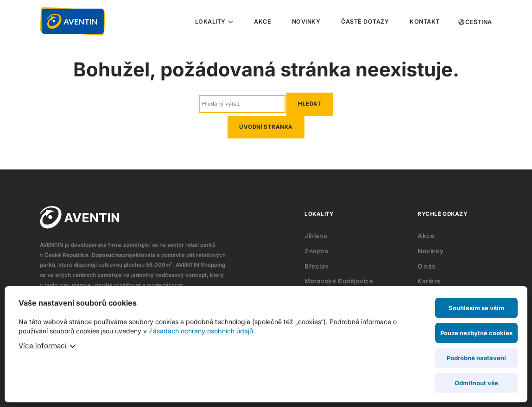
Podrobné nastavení (476, 358)
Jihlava (316, 236)
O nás (427, 266)
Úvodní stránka (266, 127)
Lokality (210, 22)
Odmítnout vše (476, 383)
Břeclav (317, 266)
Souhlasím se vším (476, 308)
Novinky (306, 22)
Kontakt (425, 22)
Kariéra (429, 281)
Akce (263, 22)
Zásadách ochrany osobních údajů (201, 331)
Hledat (310, 104)
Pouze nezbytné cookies (476, 333)
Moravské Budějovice (339, 281)
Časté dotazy (365, 22)
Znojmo (316, 251)
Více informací (43, 346)
